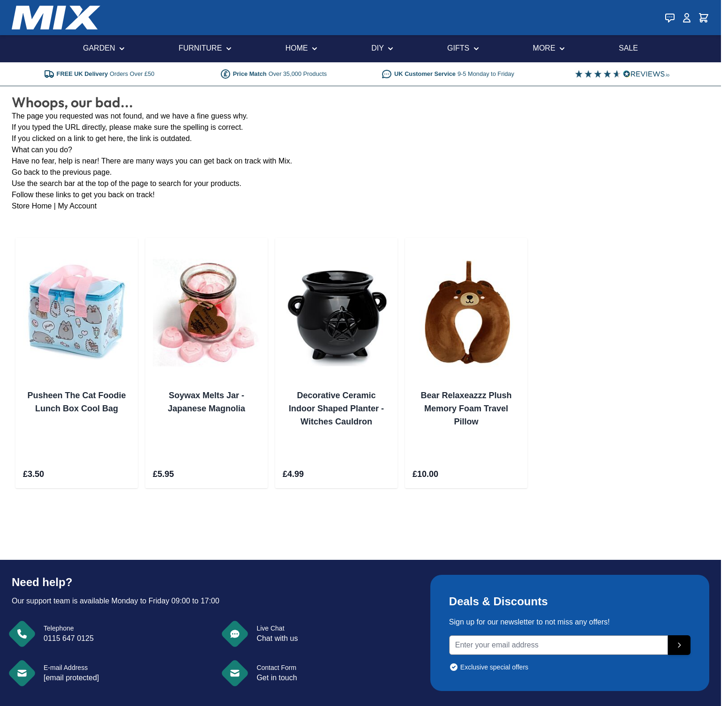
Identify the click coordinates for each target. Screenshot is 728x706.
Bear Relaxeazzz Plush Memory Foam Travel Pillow (466, 409)
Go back (26, 172)
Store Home (32, 206)
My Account (77, 206)
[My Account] (687, 18)
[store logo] (56, 18)
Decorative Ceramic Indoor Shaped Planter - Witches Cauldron (336, 409)
